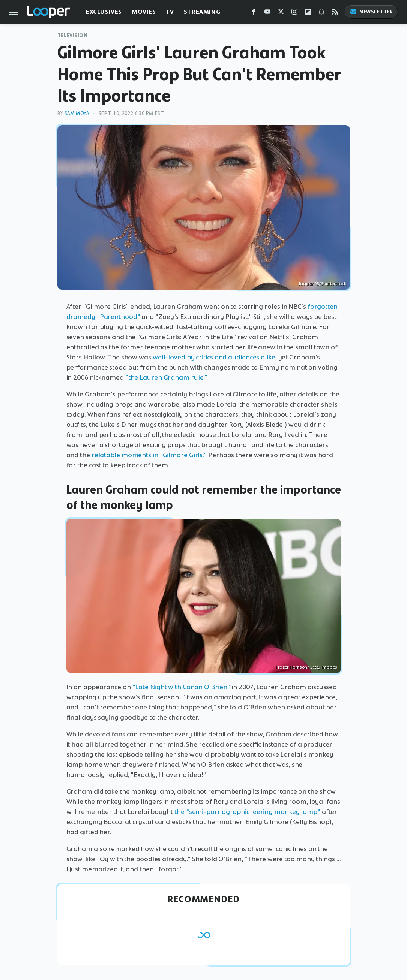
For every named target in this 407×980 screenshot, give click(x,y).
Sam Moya (77, 113)
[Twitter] (281, 13)
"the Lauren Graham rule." (167, 377)
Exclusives (104, 12)
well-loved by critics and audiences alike (214, 357)
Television (73, 35)
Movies (144, 12)
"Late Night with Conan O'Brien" (181, 687)
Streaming (202, 12)
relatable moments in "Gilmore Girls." (149, 455)
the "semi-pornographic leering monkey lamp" (247, 812)
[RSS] (335, 13)
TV (170, 12)
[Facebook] (254, 13)
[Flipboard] (308, 13)
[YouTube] (267, 13)
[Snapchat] (321, 13)
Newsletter (371, 12)
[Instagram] (294, 13)
